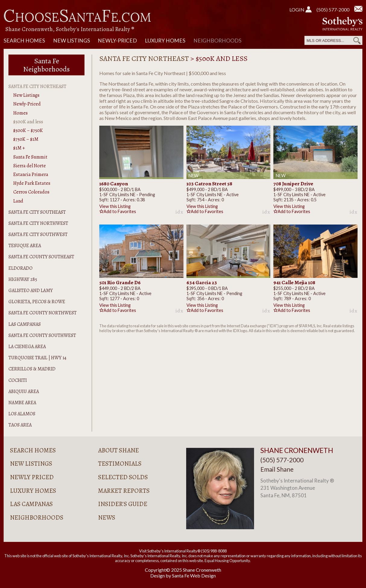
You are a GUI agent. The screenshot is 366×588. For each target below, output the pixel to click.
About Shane (118, 450)
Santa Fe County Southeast (41, 257)
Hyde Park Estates (32, 183)
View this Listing (115, 206)
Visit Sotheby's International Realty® (170, 551)
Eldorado (21, 268)
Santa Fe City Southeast (37, 212)
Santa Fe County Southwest (42, 335)
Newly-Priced (117, 41)
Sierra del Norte (30, 166)
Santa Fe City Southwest (38, 234)
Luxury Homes (165, 41)
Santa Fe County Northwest (43, 313)
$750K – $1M (26, 139)
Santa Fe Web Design (194, 575)
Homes (21, 113)
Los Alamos (22, 414)
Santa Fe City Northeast (37, 86)
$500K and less (28, 122)
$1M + (19, 148)
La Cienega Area (27, 347)
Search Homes (24, 41)
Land (18, 201)
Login (301, 9)
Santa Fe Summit (30, 157)
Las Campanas (25, 324)
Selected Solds (123, 477)
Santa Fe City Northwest (38, 223)
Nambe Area (22, 403)
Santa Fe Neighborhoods (46, 65)
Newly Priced (32, 477)
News (107, 517)
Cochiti (18, 380)
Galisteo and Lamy (31, 291)
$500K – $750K (28, 130)
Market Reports (124, 491)
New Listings (72, 41)
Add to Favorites (118, 211)
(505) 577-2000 (333, 9)
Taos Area (20, 425)
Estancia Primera (31, 175)
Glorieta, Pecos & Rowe (37, 302)
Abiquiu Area (24, 391)
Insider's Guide (123, 504)
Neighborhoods (217, 41)
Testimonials (120, 464)
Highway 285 (23, 279)
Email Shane (277, 469)
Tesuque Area (25, 246)
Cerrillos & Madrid (32, 369)
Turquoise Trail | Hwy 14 (37, 358)
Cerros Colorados (31, 192)
